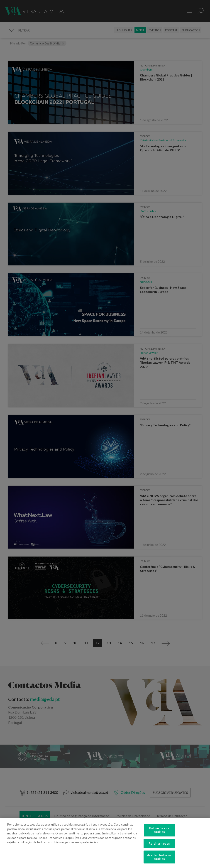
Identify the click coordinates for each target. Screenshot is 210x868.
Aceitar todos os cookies (159, 860)
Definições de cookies (159, 833)
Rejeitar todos (159, 846)
